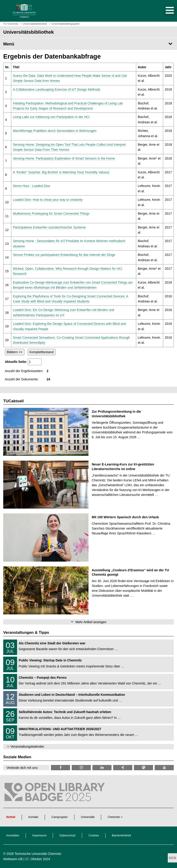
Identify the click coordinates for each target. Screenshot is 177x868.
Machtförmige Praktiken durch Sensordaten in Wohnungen (55, 131)
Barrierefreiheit (122, 835)
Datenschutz (68, 835)
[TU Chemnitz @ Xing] (123, 768)
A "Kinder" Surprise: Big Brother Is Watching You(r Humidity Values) (61, 172)
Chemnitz (114, 817)
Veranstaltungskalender (27, 747)
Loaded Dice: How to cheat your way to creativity (48, 200)
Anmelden (13, 835)
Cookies (94, 835)
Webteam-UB (13, 859)
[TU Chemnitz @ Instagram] (81, 768)
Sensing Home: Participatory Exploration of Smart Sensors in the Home (64, 158)
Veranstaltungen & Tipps (26, 632)
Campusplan (60, 817)
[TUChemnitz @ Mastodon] (143, 768)
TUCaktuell (13, 401)
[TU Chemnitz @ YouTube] (164, 768)
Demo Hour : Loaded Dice (32, 186)
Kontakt (33, 817)
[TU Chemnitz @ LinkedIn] (102, 768)
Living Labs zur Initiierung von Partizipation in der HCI (51, 117)
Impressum (39, 835)
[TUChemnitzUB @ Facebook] (60, 768)
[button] (165, 11)
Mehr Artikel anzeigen (91, 622)
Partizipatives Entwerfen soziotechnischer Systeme (49, 227)
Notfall (11, 817)
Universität (88, 817)
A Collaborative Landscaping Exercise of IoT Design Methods (57, 89)
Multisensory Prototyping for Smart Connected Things (51, 213)
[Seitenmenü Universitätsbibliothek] (88, 44)
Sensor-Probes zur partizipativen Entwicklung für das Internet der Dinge (64, 255)
